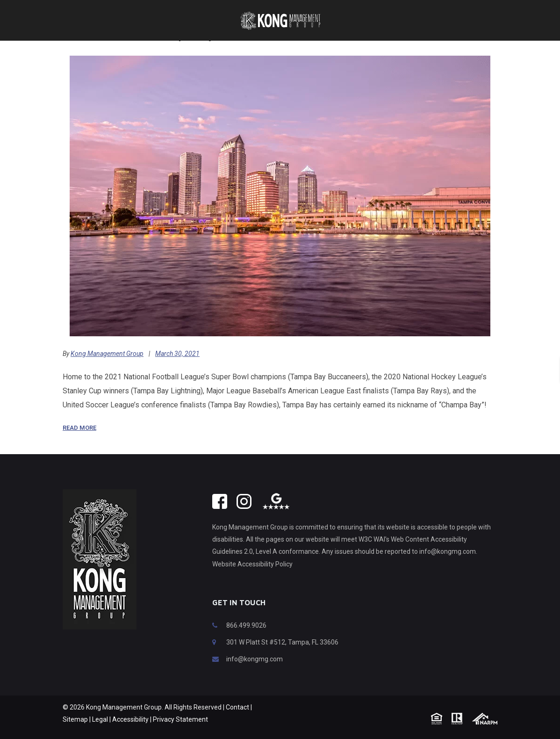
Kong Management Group (107, 368)
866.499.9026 (246, 639)
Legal (100, 733)
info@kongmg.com (255, 673)
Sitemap (75, 733)
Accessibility (130, 733)
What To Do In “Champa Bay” (141, 49)
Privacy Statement (180, 733)
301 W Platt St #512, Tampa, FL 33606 (282, 656)
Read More (79, 442)
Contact (237, 721)
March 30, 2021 (177, 368)
